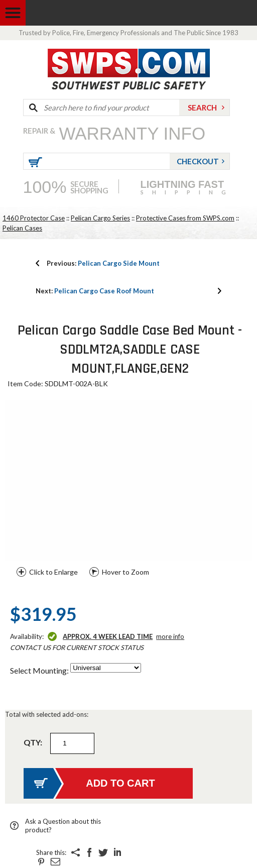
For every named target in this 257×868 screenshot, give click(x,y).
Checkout (198, 161)
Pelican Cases (22, 228)
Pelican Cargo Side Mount (103, 263)
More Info (170, 636)
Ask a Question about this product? (63, 826)
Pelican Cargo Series (100, 218)
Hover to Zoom (125, 572)
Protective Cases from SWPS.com (185, 218)
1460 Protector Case (34, 218)
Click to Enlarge (53, 572)
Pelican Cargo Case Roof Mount (95, 291)
